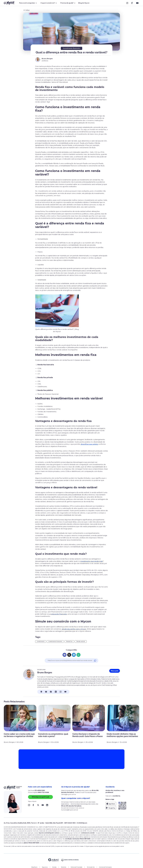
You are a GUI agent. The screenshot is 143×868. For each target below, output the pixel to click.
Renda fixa (69, 642)
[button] (28, 3)
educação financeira (59, 614)
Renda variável (81, 642)
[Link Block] (128, 3)
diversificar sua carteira (89, 444)
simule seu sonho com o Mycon (74, 629)
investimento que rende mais (92, 561)
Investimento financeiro (55, 642)
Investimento (41, 642)
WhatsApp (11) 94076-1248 (40, 797)
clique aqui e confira (115, 833)
